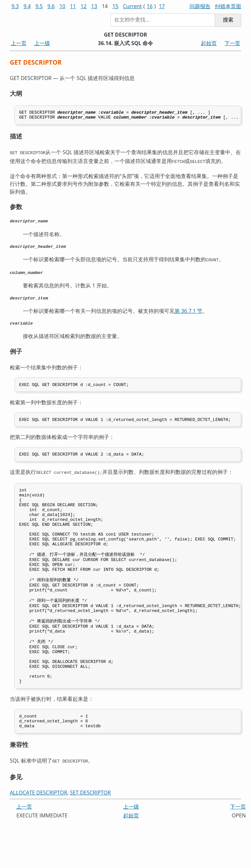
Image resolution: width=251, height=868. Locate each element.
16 (150, 6)
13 (94, 6)
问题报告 (200, 6)
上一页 (19, 43)
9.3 (15, 6)
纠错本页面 (228, 6)
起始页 (209, 43)
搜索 (228, 20)
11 (73, 6)
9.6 (51, 6)
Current (132, 6)
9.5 (39, 6)
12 (84, 6)
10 (62, 6)
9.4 (27, 6)
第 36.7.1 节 (188, 315)
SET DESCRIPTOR (90, 838)
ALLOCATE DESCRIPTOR (39, 838)
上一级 (42, 43)
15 (115, 6)
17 (162, 6)
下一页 (232, 43)
